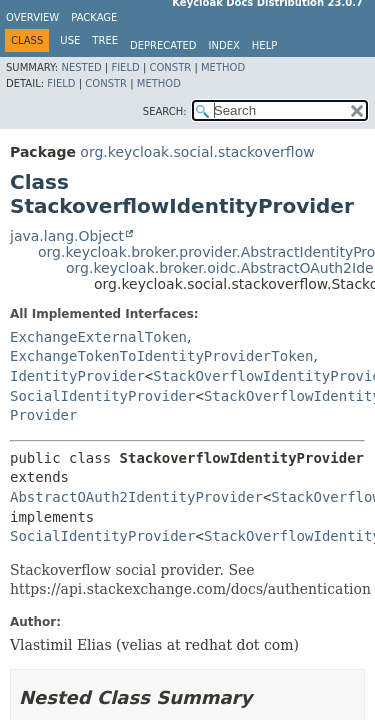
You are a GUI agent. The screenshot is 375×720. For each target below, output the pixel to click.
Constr (170, 67)
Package (94, 17)
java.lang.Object (67, 236)
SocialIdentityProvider (102, 396)
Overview (32, 17)
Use (70, 40)
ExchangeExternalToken (98, 337)
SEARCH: (165, 111)
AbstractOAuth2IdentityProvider (136, 497)
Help (264, 45)
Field (125, 67)
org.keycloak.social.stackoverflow (197, 152)
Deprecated (163, 45)
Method (223, 67)
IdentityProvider (77, 376)
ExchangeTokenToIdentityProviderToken (161, 356)
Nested (81, 67)
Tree (105, 40)
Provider (43, 415)
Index (224, 45)
